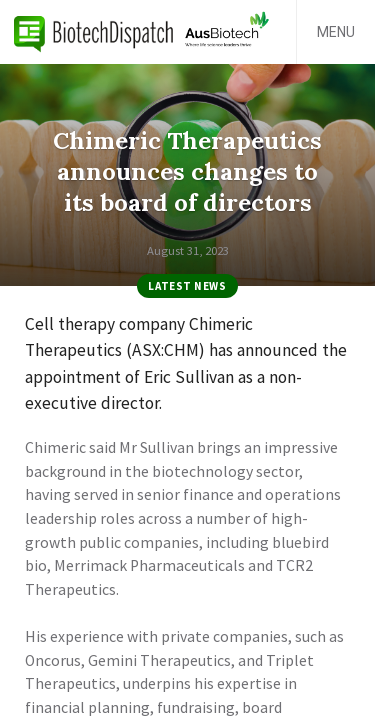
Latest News (187, 286)
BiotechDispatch (94, 32)
